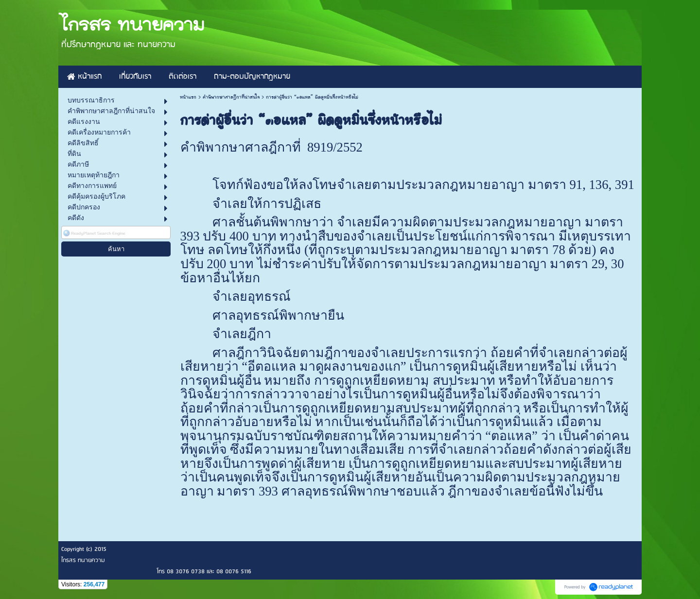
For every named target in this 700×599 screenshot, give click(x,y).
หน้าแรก (188, 97)
